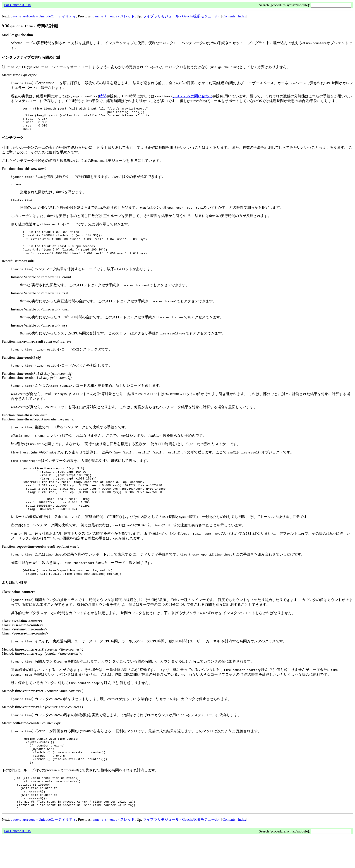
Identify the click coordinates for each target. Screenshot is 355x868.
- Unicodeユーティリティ (44, 16)
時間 (103, 96)
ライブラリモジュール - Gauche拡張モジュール (181, 16)
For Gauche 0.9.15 (18, 5)
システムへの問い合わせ (192, 96)
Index (242, 16)
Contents (229, 16)
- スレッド (114, 16)
